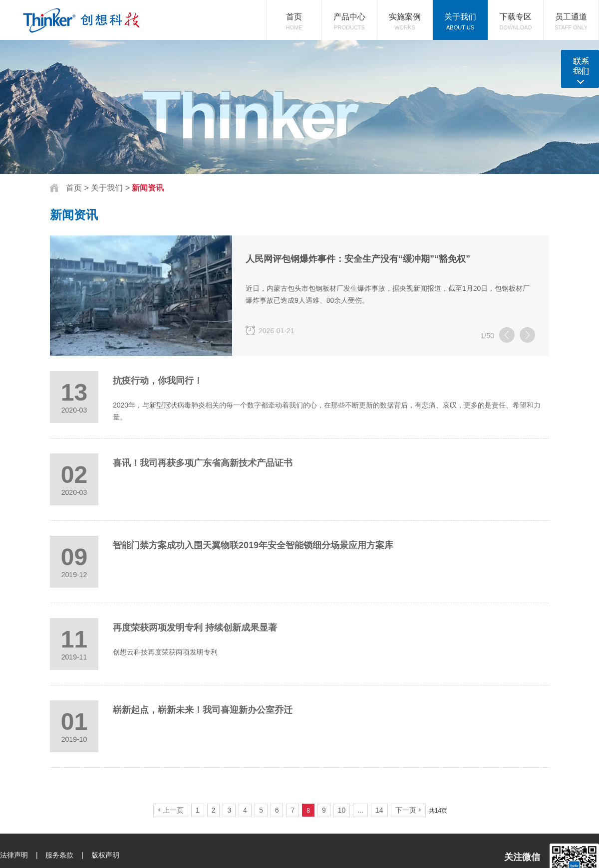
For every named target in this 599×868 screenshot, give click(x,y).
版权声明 (105, 855)
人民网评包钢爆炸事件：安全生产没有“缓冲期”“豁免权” (358, 259)
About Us (460, 15)
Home (294, 15)
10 (342, 810)
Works (405, 15)
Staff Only (571, 15)
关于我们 (108, 188)
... (360, 810)
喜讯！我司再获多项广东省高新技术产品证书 (203, 463)
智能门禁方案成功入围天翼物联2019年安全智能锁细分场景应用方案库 (253, 545)
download (516, 15)
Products (349, 15)
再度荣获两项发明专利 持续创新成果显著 (195, 628)
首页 (74, 188)
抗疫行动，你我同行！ (158, 381)
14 (379, 810)
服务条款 (59, 855)
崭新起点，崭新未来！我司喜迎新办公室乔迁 (203, 710)
